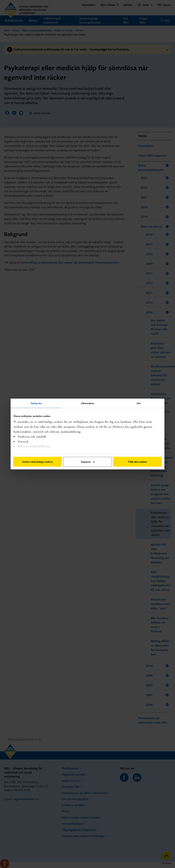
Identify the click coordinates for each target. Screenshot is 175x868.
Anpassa (88, 462)
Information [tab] (87, 403)
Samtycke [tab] (36, 403)
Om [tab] (139, 403)
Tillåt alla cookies (137, 462)
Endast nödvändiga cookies (38, 462)
